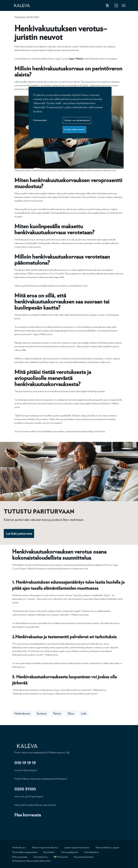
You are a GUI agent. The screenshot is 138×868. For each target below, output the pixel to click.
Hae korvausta (28, 815)
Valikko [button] (124, 6)
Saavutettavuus (41, 857)
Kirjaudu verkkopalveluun (116, 6)
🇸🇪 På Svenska (61, 857)
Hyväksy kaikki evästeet (74, 130)
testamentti (39, 644)
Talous (71, 713)
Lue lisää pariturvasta (19, 533)
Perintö (57, 713)
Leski (84, 713)
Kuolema (42, 713)
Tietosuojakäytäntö (70, 852)
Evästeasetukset (40, 120)
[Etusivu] (25, 5)
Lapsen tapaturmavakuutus (77, 847)
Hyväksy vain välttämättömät (77, 120)
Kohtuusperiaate (20, 857)
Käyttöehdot (49, 852)
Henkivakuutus (22, 713)
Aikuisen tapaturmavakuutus (45, 847)
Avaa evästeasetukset (83, 857)
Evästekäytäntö (92, 852)
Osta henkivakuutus (108, 6)
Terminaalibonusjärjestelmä (25, 852)
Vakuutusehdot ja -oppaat (107, 847)
